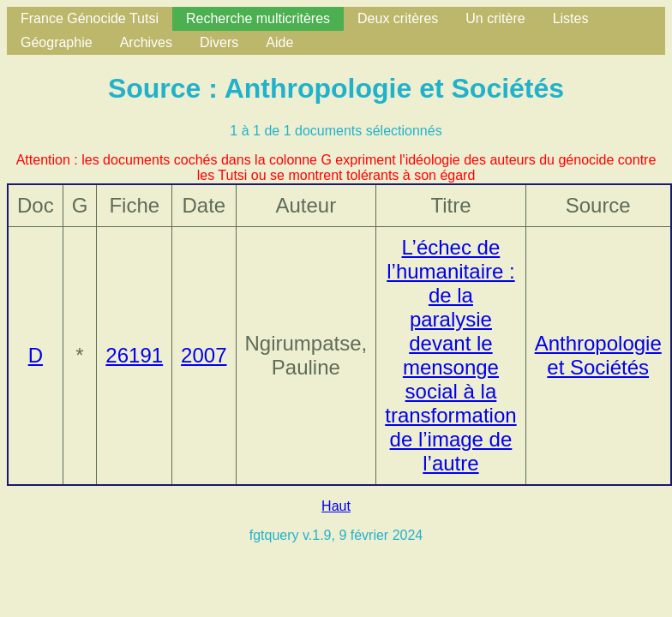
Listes (571, 18)
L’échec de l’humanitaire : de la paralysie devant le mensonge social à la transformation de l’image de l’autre (450, 355)
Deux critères (398, 18)
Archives (146, 42)
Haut (336, 506)
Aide (279, 42)
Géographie (57, 42)
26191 (134, 355)
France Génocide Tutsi (90, 18)
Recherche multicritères (258, 18)
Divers (219, 42)
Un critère (495, 18)
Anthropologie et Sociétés (598, 355)
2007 (204, 355)
